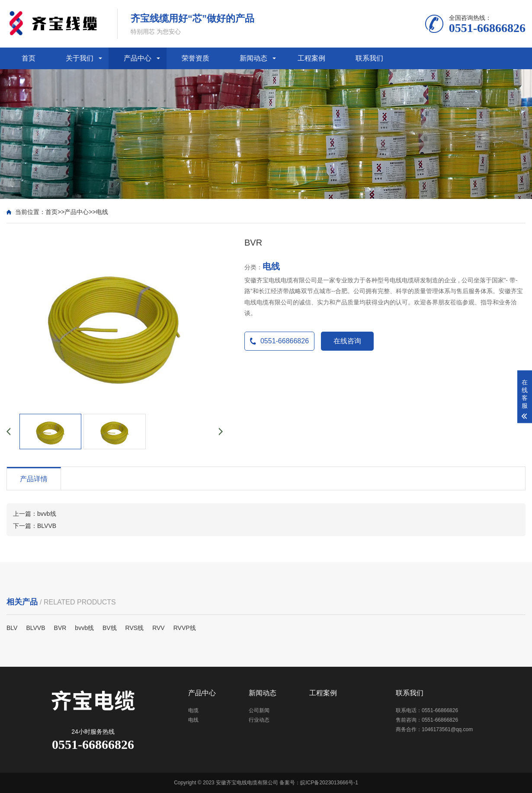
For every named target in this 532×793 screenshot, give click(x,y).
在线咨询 (347, 341)
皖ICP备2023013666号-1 (329, 783)
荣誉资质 (195, 58)
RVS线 (135, 628)
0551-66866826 (279, 341)
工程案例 (311, 58)
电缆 (193, 710)
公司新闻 (259, 710)
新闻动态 (253, 58)
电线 (102, 212)
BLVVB (47, 526)
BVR (60, 628)
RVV (159, 628)
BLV (12, 628)
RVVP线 (185, 628)
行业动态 (259, 720)
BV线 (110, 628)
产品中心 (138, 58)
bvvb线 (47, 514)
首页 (29, 58)
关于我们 (80, 58)
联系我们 (369, 58)
